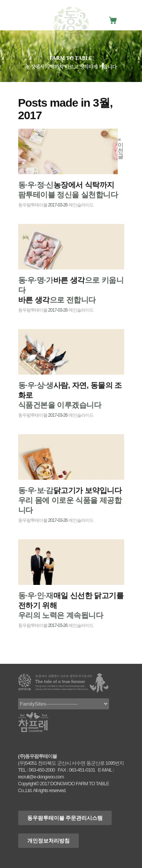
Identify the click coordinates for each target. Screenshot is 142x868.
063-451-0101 (82, 770)
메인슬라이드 (81, 205)
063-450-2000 (42, 770)
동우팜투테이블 (33, 205)
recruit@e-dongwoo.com (41, 777)
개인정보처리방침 (48, 841)
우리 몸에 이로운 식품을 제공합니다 (70, 500)
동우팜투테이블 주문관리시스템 (65, 818)
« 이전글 (121, 148)
